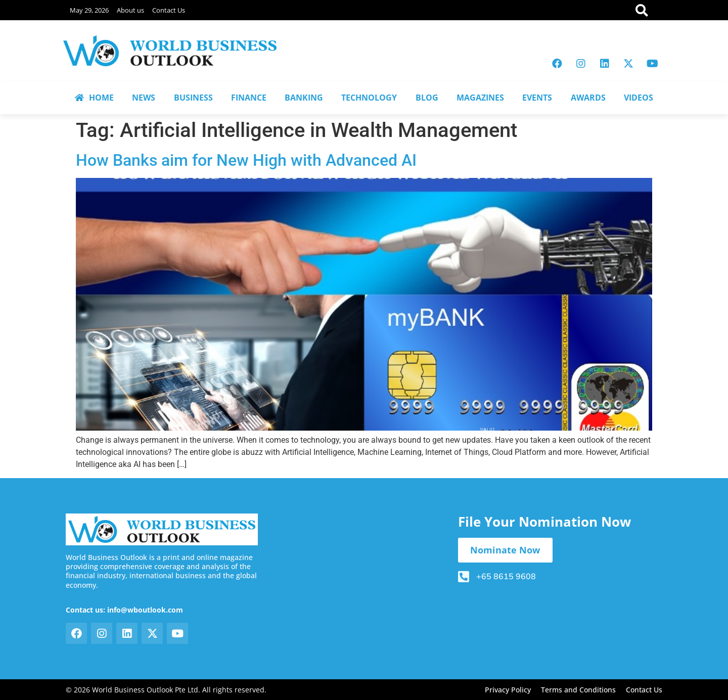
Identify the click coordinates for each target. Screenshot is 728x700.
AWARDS (588, 98)
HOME (94, 98)
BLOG (427, 98)
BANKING (304, 98)
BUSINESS (193, 98)
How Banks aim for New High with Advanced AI (246, 160)
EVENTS (537, 98)
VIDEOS (639, 98)
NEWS (144, 98)
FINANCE (249, 98)
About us (130, 10)
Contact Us (169, 10)
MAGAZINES (480, 98)
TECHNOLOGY (369, 98)
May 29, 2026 (89, 10)
